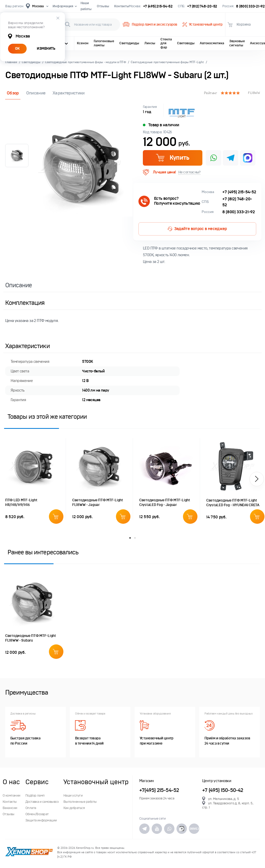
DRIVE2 (194, 829)
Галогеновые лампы (104, 43)
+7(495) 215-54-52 (159, 790)
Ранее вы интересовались (43, 552)
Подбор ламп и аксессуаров (150, 25)
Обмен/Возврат (37, 814)
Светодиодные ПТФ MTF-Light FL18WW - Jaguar (98, 502)
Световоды (186, 43)
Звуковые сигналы (237, 43)
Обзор (13, 93)
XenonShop (29, 852)
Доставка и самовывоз (42, 802)
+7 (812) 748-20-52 (202, 6)
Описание (36, 93)
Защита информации (41, 820)
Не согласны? (189, 172)
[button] (257, 479)
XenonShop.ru (85, 848)
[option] (82, 166)
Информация (64, 6)
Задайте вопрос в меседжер (197, 229)
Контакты (122, 6)
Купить (172, 158)
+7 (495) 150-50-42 (223, 790)
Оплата (31, 808)
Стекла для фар (166, 43)
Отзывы (103, 6)
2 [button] (135, 538)
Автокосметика (212, 43)
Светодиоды (129, 43)
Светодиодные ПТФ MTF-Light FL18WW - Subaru (31, 638)
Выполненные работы (80, 802)
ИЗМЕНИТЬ (46, 49)
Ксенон (83, 43)
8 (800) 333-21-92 (250, 6)
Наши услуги (73, 796)
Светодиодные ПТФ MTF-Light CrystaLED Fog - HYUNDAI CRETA (233, 503)
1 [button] (130, 538)
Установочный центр (203, 25)
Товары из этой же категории (47, 417)
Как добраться (74, 808)
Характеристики (68, 93)
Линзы (150, 43)
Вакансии (10, 808)
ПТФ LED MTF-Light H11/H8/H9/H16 (21, 502)
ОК (17, 49)
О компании (12, 796)
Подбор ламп (35, 796)
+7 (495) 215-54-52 (158, 6)
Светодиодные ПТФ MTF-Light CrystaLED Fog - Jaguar (165, 502)
